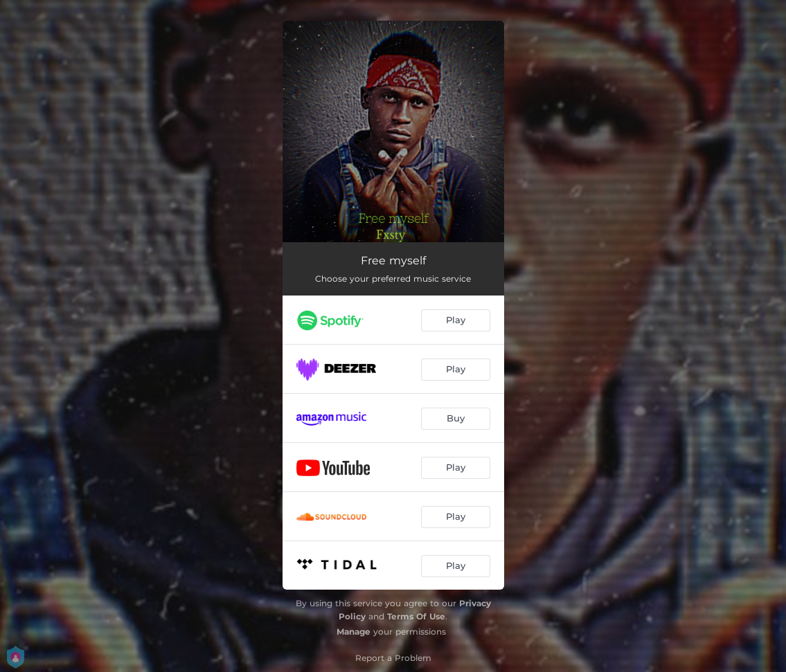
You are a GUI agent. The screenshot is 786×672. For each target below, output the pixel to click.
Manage (354, 632)
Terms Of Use (416, 616)
